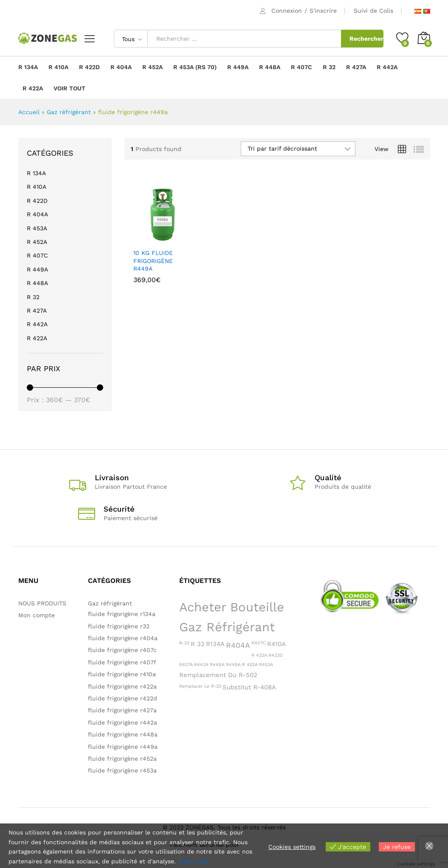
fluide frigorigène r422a (122, 686)
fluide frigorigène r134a (122, 614)
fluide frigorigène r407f (122, 662)
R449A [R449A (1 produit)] (233, 665)
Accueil (29, 112)
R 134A (28, 67)
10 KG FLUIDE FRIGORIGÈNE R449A (153, 260)
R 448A (270, 67)
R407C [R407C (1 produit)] (259, 643)
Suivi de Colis (373, 11)
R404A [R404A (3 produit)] (238, 645)
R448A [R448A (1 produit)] (217, 665)
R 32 (329, 67)
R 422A (33, 88)
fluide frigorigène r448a (123, 734)
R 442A (387, 67)
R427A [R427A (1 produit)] (186, 665)
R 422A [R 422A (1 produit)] (259, 655)
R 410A (58, 67)
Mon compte (37, 615)
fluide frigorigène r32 (119, 626)
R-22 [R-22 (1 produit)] (184, 643)
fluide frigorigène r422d (123, 698)
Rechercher (366, 39)
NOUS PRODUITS (42, 603)
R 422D (89, 67)
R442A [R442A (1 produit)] (201, 665)
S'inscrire (323, 11)
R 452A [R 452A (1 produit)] (250, 665)
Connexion (287, 11)
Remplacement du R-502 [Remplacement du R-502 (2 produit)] (218, 675)
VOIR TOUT (69, 88)
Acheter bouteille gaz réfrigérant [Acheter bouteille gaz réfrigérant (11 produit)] (232, 617)
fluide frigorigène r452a (122, 759)
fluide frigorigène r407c (122, 650)
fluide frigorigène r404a (123, 638)
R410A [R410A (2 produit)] (276, 644)
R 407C (301, 67)
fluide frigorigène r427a (122, 710)
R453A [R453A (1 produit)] (266, 665)
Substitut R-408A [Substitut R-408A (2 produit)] (249, 687)
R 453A (37, 228)
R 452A (152, 67)
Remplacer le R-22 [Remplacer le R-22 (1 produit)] (200, 686)
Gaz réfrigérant (69, 112)
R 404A (121, 67)
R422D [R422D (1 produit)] (276, 655)
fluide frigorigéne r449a (123, 747)
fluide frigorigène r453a (122, 770)
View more (193, 861)
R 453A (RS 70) (195, 67)
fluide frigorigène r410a (122, 674)
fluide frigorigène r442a (123, 722)
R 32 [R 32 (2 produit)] (198, 644)
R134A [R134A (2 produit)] (215, 644)
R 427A (356, 67)
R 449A (238, 67)
